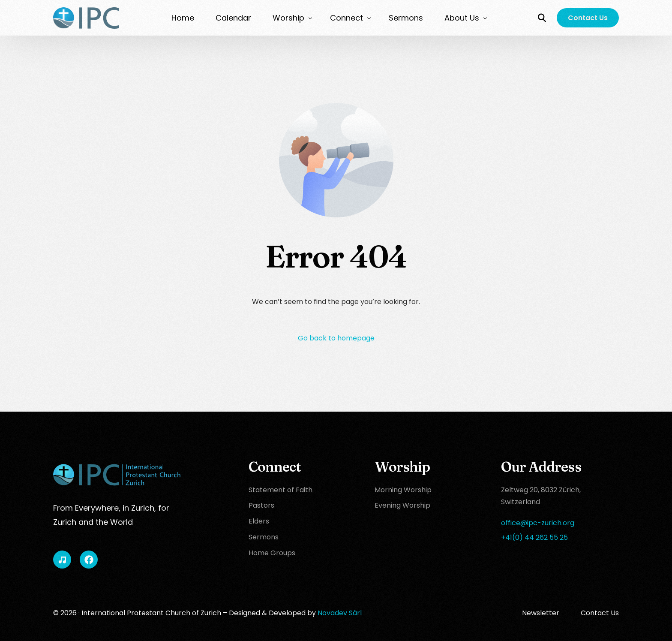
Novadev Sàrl (340, 613)
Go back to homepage (336, 338)
